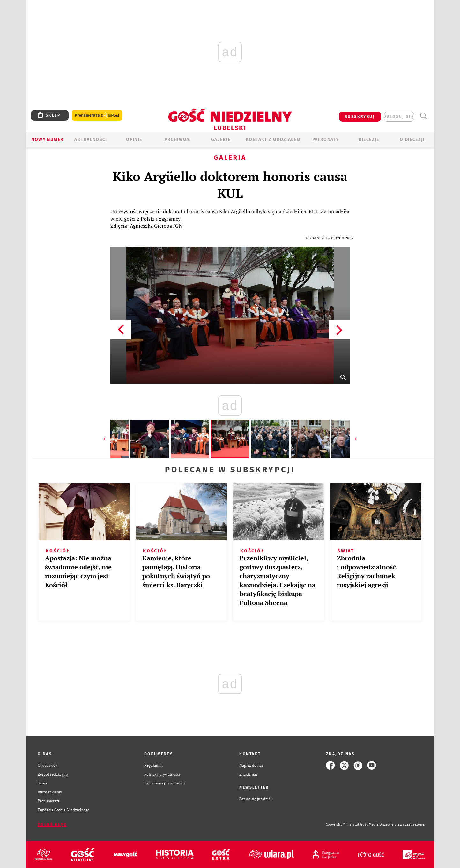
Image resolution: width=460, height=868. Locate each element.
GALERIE (221, 139)
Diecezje (369, 139)
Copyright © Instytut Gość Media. (353, 824)
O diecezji (412, 139)
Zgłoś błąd (52, 825)
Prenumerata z (97, 116)
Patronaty (326, 139)
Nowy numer (47, 139)
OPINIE (134, 139)
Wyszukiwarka (423, 116)
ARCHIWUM (178, 139)
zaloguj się (399, 117)
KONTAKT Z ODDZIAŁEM (273, 139)
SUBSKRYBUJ (360, 117)
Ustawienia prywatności (165, 783)
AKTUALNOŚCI (91, 139)
